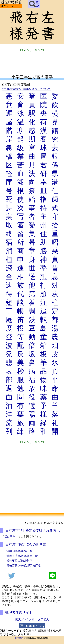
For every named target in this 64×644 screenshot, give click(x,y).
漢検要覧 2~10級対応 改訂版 (24, 566)
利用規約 (19, 638)
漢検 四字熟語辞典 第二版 (22, 556)
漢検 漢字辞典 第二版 (19, 551)
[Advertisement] (32, 61)
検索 (34, 4)
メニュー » (7, 6)
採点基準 (10, 537)
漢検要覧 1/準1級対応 (19, 561)
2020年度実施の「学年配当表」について (26, 89)
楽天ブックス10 (25, 620)
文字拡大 (43, 620)
